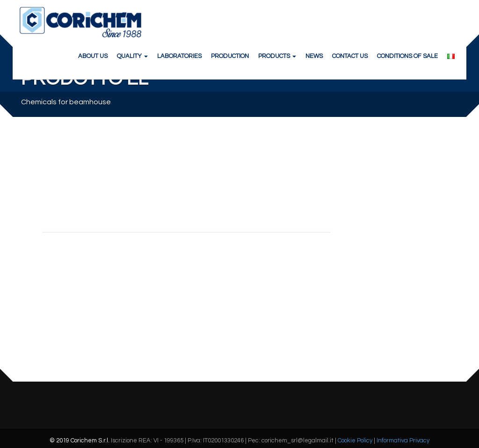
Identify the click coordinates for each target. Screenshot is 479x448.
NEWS (314, 56)
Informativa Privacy (403, 441)
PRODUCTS (277, 56)
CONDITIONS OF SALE (407, 56)
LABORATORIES (179, 56)
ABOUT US (93, 56)
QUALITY (132, 56)
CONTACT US (350, 56)
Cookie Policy (355, 441)
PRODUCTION (230, 56)
